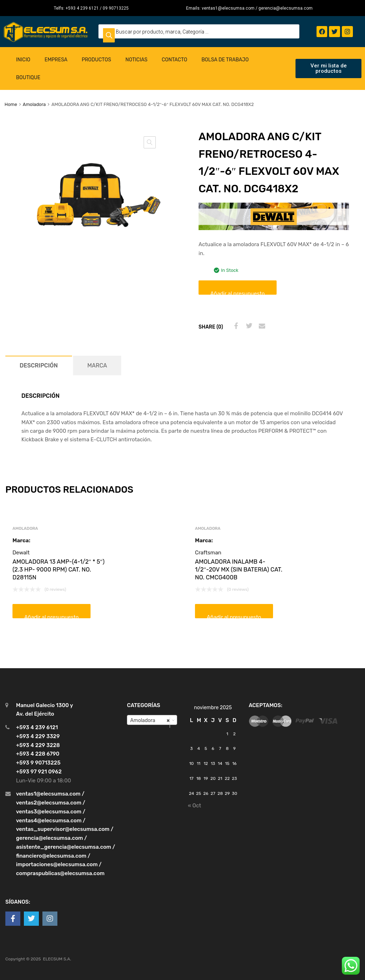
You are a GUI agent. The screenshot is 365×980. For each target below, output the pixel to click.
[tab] (39, 365)
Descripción (39, 365)
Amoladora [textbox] (150, 720)
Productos (96, 60)
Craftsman (208, 553)
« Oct (194, 806)
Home (11, 104)
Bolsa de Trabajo (225, 60)
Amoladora (34, 104)
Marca (97, 365)
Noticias (137, 60)
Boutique (28, 78)
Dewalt (21, 553)
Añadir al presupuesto (238, 293)
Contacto (175, 60)
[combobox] (152, 720)
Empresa (56, 60)
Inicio (23, 60)
